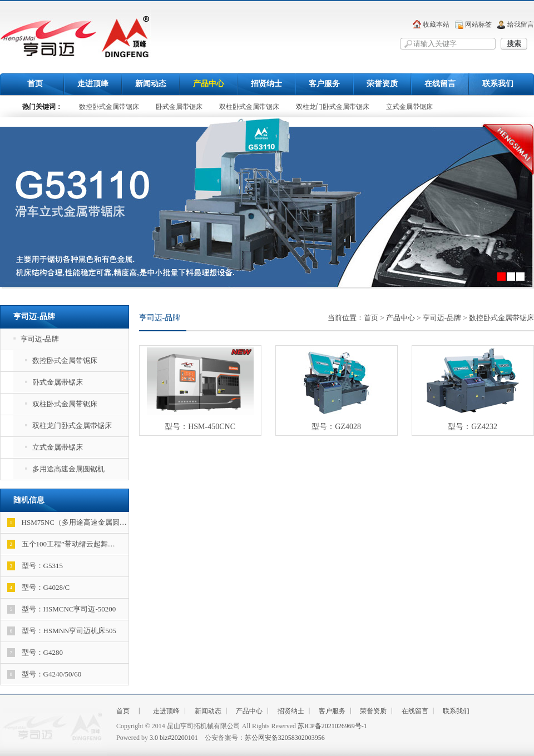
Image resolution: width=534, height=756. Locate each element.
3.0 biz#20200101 (174, 738)
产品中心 (209, 84)
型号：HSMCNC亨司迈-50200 (62, 609)
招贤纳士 (266, 84)
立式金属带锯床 (409, 107)
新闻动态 (151, 84)
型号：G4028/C (39, 588)
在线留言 (440, 84)
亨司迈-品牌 (36, 339)
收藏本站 (436, 24)
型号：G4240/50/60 (44, 674)
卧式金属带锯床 (179, 107)
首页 (35, 84)
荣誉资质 (382, 84)
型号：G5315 (35, 566)
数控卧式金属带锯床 (109, 107)
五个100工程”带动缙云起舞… (61, 544)
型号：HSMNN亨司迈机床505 (62, 631)
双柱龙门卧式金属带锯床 (333, 107)
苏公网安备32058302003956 (285, 738)
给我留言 (521, 24)
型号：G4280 (35, 653)
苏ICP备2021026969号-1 (332, 726)
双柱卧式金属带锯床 (249, 107)
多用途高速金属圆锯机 (65, 469)
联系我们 (498, 84)
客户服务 (324, 84)
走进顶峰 (93, 84)
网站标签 (478, 24)
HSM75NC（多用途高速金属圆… (67, 523)
